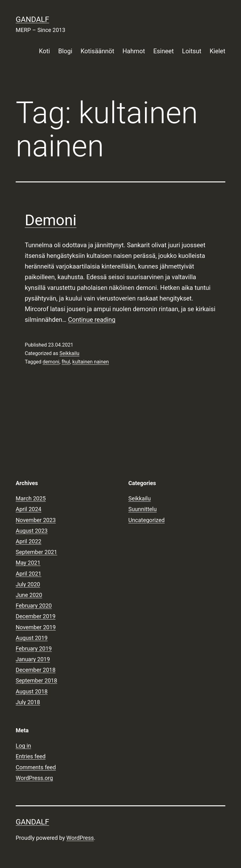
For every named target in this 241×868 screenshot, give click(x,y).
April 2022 (29, 541)
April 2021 (29, 574)
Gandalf (32, 19)
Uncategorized (147, 520)
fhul (66, 362)
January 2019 (33, 659)
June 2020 (29, 595)
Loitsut (192, 51)
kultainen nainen (91, 362)
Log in (23, 746)
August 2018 (32, 691)
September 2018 (36, 680)
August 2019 (32, 638)
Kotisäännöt (97, 51)
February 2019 (34, 648)
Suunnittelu (142, 509)
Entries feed (31, 756)
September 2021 (36, 552)
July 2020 (28, 584)
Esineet (163, 51)
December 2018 (36, 670)
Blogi (65, 51)
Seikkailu (69, 353)
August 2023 (32, 531)
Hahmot (134, 51)
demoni (51, 362)
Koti (44, 51)
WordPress (80, 838)
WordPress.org (34, 778)
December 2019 (36, 616)
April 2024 (29, 509)
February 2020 (34, 606)
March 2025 (31, 498)
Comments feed (36, 767)
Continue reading (92, 320)
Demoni (51, 220)
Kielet (217, 51)
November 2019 (36, 627)
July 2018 (28, 702)
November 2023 (36, 520)
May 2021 (28, 563)
